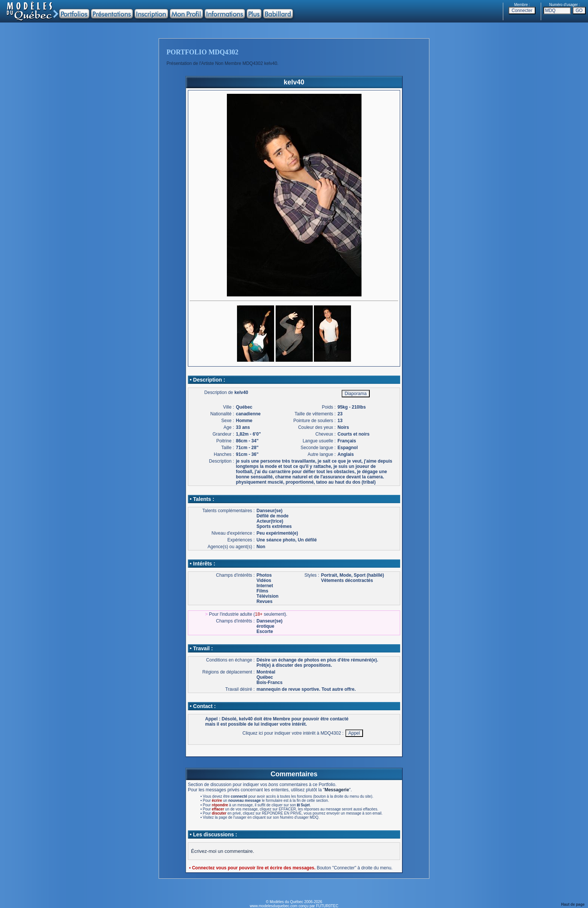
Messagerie (337, 790)
